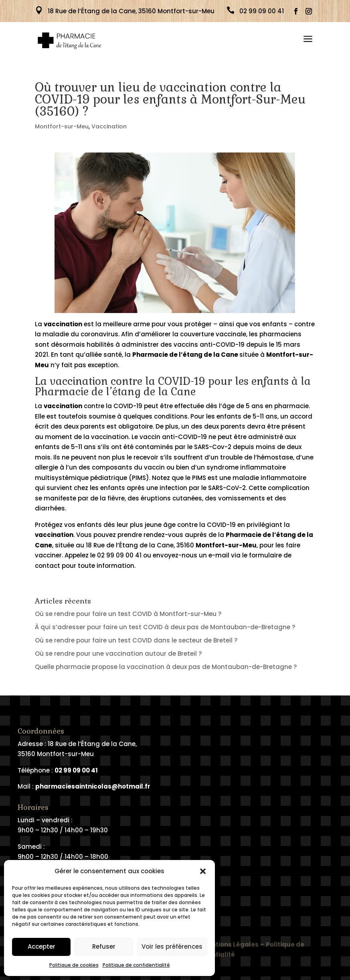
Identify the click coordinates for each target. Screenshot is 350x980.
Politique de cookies (74, 965)
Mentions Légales (230, 949)
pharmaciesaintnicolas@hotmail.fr (93, 786)
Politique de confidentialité (136, 965)
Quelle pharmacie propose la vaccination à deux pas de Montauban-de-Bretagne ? (166, 667)
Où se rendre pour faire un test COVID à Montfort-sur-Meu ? (128, 614)
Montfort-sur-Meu (62, 126)
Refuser (104, 946)
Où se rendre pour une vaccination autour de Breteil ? (118, 654)
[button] (203, 871)
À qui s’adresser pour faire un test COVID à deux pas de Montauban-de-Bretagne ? (165, 627)
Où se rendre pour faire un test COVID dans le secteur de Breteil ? (136, 640)
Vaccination (109, 126)
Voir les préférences (172, 946)
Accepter (41, 946)
